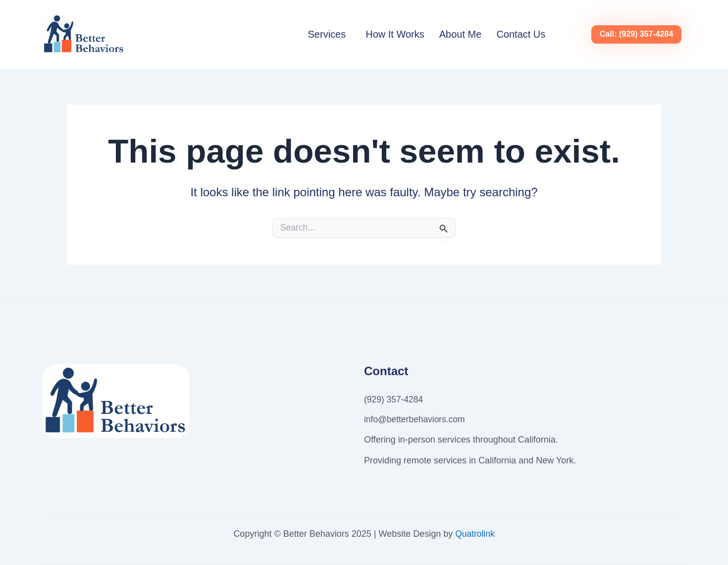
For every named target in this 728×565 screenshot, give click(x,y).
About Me (461, 34)
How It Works (395, 34)
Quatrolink (475, 534)
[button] (330, 34)
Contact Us (521, 34)
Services (327, 34)
